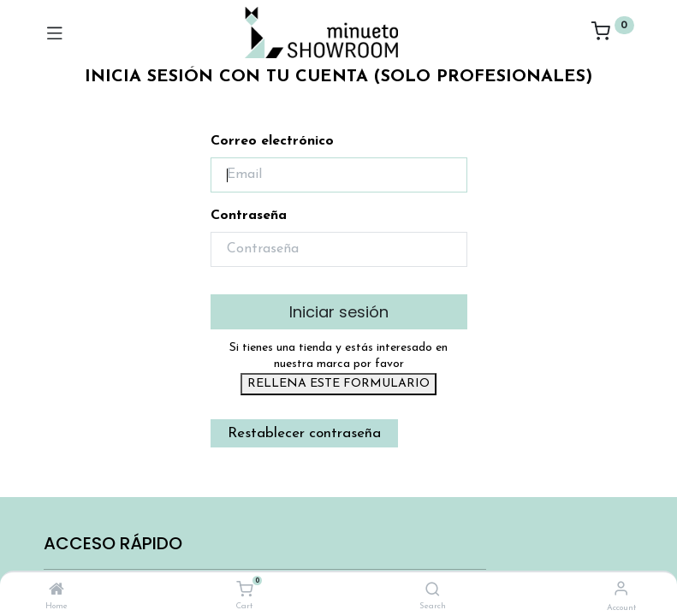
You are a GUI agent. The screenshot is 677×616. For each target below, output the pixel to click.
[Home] (56, 591)
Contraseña (249, 216)
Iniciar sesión (339, 312)
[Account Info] (621, 590)
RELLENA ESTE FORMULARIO (338, 384)
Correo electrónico (272, 141)
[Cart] (244, 590)
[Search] (433, 591)
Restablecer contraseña (304, 433)
